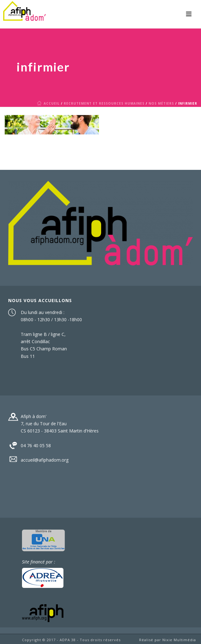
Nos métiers (161, 103)
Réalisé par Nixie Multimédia (168, 640)
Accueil (49, 103)
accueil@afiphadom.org (45, 460)
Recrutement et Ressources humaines (104, 103)
